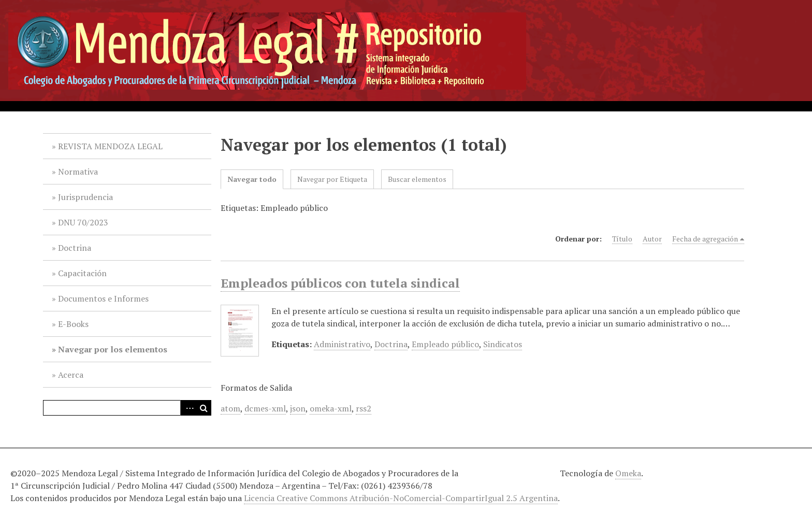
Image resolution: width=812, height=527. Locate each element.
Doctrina (75, 248)
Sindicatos (503, 344)
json (298, 408)
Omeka (628, 473)
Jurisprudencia (85, 197)
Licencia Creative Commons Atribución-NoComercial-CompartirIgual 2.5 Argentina (401, 498)
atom (230, 408)
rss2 (364, 408)
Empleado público (445, 344)
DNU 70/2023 (83, 222)
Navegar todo (252, 179)
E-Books (73, 324)
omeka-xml (331, 408)
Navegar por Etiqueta (332, 179)
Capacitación (82, 273)
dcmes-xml (265, 408)
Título (622, 239)
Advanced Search (188, 408)
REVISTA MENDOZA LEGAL (110, 146)
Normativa (78, 172)
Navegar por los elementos (113, 349)
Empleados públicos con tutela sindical (340, 283)
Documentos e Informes (103, 298)
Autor (652, 239)
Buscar (204, 408)
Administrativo (342, 344)
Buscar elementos (417, 179)
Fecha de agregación (705, 239)
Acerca (71, 375)
